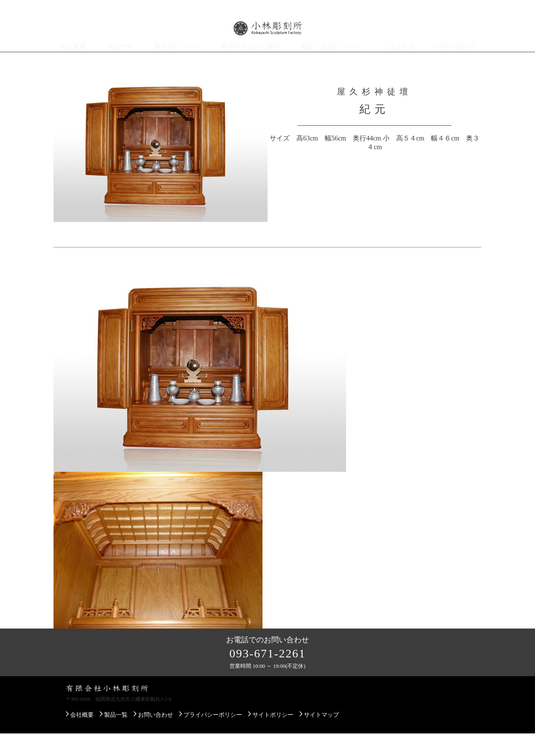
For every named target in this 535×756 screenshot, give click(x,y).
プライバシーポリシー (213, 737)
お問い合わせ (451, 58)
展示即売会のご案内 (253, 58)
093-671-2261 (268, 676)
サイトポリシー (273, 737)
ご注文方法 (395, 58)
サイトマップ (321, 737)
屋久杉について (182, 58)
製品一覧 (125, 58)
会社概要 (78, 58)
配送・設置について (330, 58)
